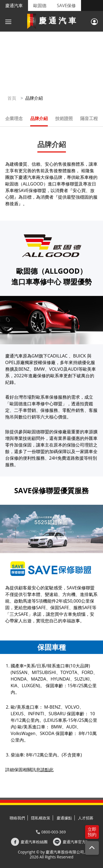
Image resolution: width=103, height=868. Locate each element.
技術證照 (64, 118)
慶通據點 (64, 818)
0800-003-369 (53, 832)
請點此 (47, 770)
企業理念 (14, 118)
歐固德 (40, 5)
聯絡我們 (17, 818)
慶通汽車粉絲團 (34, 842)
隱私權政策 (41, 818)
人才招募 (86, 818)
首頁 (12, 98)
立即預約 (92, 832)
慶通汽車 (14, 5)
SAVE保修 (66, 5)
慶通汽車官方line (77, 842)
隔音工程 (89, 118)
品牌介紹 (39, 118)
